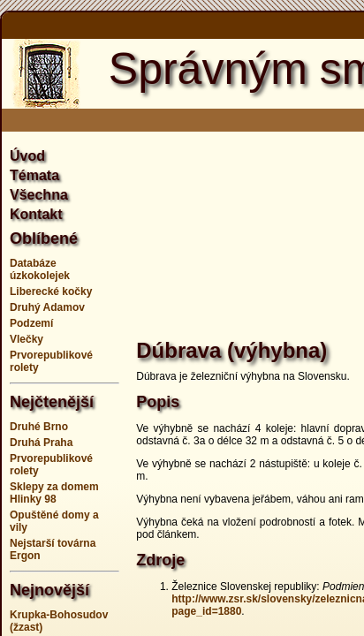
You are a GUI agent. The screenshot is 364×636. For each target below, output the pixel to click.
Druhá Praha (41, 443)
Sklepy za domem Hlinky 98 (54, 493)
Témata (34, 175)
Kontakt (36, 214)
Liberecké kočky (51, 291)
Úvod (27, 156)
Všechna (39, 195)
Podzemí (31, 323)
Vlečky (27, 339)
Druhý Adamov (47, 307)
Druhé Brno (39, 427)
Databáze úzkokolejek (40, 269)
